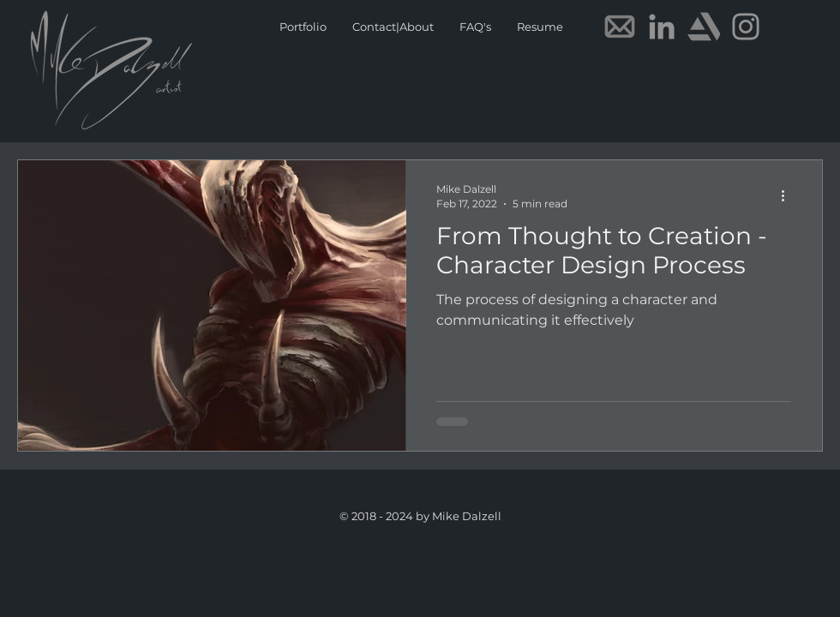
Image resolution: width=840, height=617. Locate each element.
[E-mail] (620, 27)
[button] (540, 27)
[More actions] (789, 195)
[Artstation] (704, 27)
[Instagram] (746, 27)
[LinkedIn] (662, 27)
